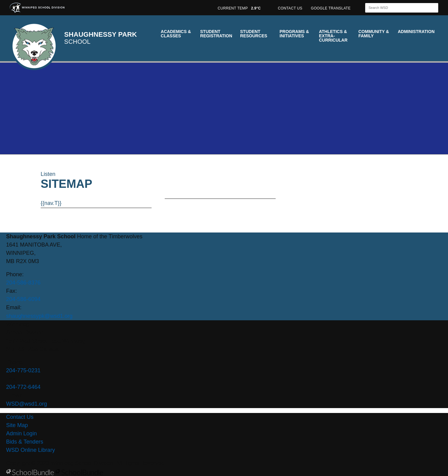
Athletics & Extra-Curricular (333, 36)
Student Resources (254, 34)
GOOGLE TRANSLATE (331, 8)
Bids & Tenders (25, 442)
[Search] (396, 8)
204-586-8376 (23, 283)
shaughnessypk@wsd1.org (39, 316)
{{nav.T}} (51, 203)
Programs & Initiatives (294, 34)
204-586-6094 (23, 299)
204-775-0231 (23, 370)
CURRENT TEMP (239, 8)
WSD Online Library (31, 450)
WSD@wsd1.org (27, 404)
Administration (416, 32)
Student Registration (216, 34)
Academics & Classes (176, 34)
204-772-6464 (23, 387)
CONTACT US (290, 8)
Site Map (17, 425)
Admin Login (22, 433)
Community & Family (374, 34)
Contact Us (20, 417)
